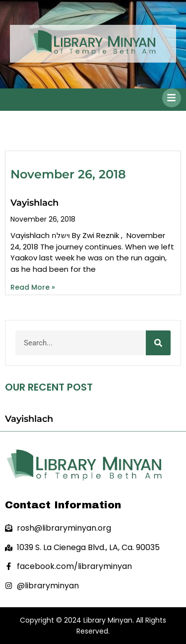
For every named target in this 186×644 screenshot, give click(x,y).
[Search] (158, 343)
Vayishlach (34, 203)
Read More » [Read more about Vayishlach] (33, 287)
